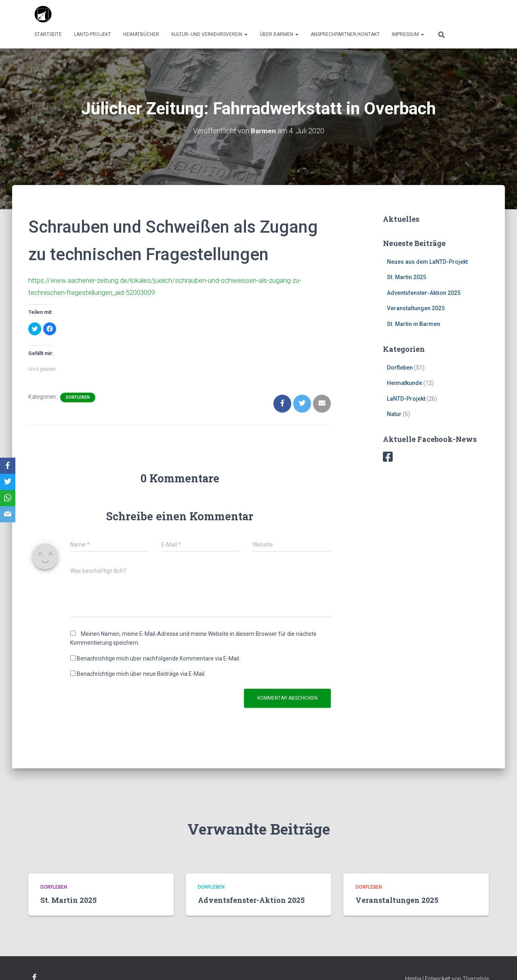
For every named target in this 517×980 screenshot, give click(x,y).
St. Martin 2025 (407, 277)
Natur (394, 414)
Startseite (48, 34)
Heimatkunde (405, 383)
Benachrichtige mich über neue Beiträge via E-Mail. (141, 673)
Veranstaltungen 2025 (416, 308)
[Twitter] (8, 482)
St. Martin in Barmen (414, 324)
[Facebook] (8, 466)
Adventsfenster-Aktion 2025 (424, 292)
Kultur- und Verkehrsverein (209, 34)
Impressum (408, 34)
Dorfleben (78, 397)
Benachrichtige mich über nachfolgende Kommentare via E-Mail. (159, 658)
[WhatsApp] (8, 498)
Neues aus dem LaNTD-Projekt (427, 261)
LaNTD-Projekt (92, 34)
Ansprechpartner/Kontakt (345, 34)
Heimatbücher (141, 34)
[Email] (8, 514)
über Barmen (279, 34)
